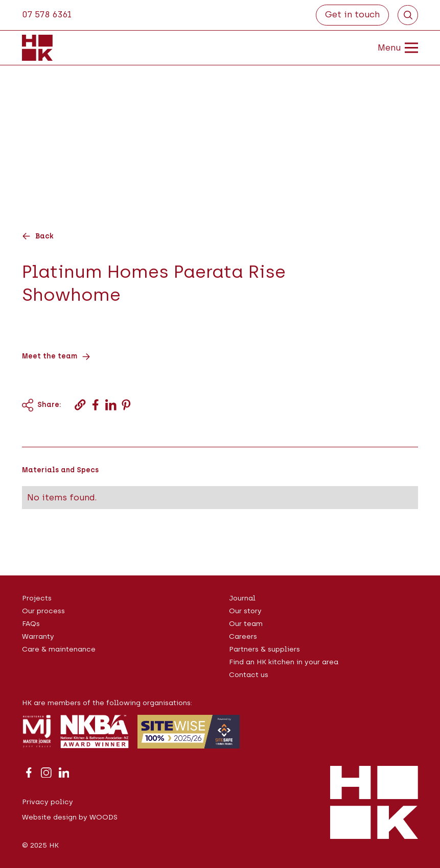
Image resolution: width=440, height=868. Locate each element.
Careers (243, 636)
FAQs (31, 623)
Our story (245, 611)
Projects (37, 598)
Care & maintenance (59, 649)
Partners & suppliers (264, 649)
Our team (246, 623)
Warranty (38, 636)
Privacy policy (48, 802)
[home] (37, 47)
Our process (43, 611)
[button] (389, 47)
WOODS (103, 817)
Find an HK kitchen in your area (284, 662)
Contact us (249, 674)
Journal (242, 598)
